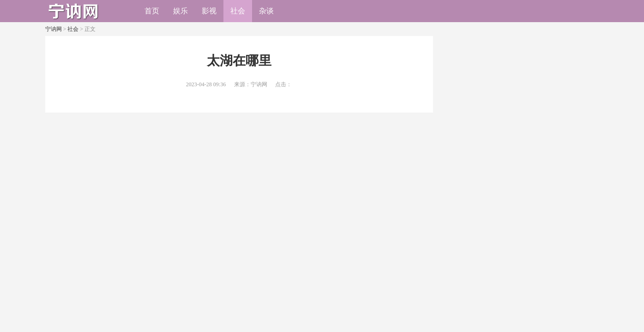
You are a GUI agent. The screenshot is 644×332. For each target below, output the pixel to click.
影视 (209, 11)
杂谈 (266, 11)
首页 (152, 11)
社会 (238, 11)
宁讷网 (54, 29)
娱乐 (181, 11)
